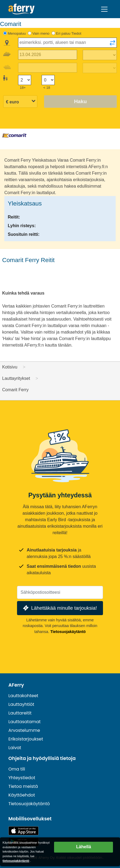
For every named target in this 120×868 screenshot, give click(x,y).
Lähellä (84, 847)
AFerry (16, 685)
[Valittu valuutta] (20, 102)
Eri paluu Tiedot (69, 33)
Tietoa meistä (23, 786)
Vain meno (41, 33)
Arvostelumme (24, 730)
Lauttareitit (20, 713)
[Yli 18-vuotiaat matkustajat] (25, 80)
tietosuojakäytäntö (16, 861)
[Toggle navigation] (104, 9)
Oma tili (17, 769)
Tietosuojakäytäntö (68, 632)
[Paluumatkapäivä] (48, 68)
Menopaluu (17, 33)
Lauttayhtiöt (21, 704)
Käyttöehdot (22, 795)
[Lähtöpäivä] (48, 55)
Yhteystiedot (22, 778)
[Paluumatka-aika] (100, 68)
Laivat (15, 748)
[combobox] (67, 43)
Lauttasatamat (24, 722)
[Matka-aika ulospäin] (100, 55)
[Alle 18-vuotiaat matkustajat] (48, 80)
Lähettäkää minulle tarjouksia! (59, 608)
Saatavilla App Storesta (24, 831)
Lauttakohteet (23, 696)
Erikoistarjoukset (26, 739)
